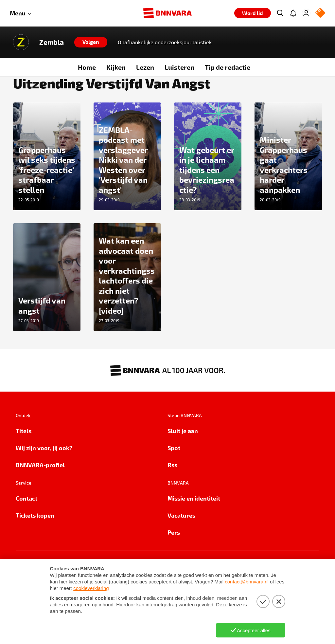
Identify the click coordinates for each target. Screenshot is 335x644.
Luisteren (179, 67)
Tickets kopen (35, 515)
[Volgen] (91, 42)
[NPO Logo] (320, 13)
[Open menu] (20, 13)
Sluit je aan (183, 431)
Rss (172, 465)
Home (87, 67)
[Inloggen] (306, 13)
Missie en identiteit (194, 498)
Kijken (116, 67)
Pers (174, 532)
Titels (24, 431)
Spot (174, 448)
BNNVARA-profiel (40, 465)
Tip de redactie (228, 67)
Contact (26, 498)
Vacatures (181, 515)
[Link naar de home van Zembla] (21, 42)
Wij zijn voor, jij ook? (44, 448)
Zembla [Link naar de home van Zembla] (52, 42)
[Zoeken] (280, 13)
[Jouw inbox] (293, 13)
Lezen (145, 67)
